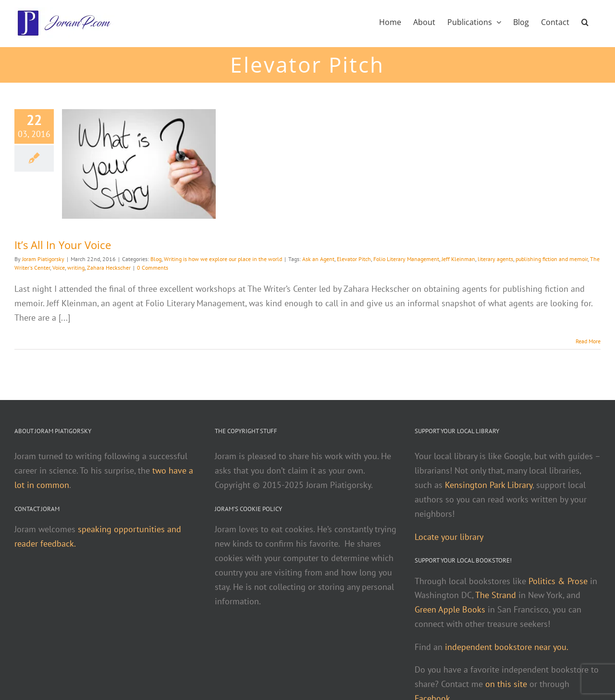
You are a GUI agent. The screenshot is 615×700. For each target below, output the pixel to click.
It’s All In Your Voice (63, 245)
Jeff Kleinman (458, 259)
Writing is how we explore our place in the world (223, 259)
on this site (506, 684)
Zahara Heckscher (109, 268)
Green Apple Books (450, 609)
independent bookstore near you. (507, 647)
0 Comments (153, 268)
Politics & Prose (558, 581)
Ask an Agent (318, 259)
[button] (585, 21)
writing (76, 268)
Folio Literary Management (406, 259)
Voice (59, 268)
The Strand (496, 595)
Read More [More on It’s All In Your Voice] (588, 341)
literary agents (495, 259)
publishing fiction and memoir (552, 259)
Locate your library (449, 537)
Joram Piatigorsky (43, 259)
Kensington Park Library (489, 485)
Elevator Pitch (354, 259)
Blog (156, 259)
